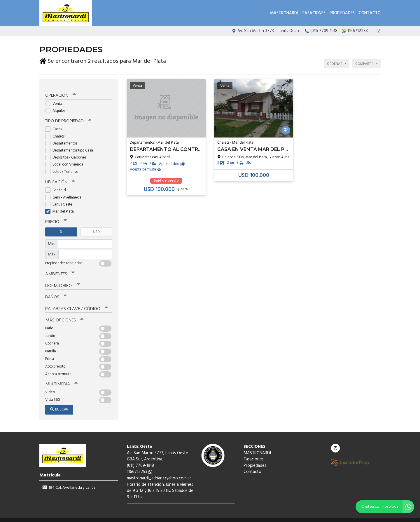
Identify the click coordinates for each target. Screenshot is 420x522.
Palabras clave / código (76, 303)
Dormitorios (63, 281)
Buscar (59, 404)
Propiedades (342, 13)
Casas (55, 125)
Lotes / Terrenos (64, 167)
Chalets (57, 132)
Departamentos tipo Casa (71, 146)
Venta (56, 99)
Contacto (370, 13)
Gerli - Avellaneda (65, 193)
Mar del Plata (61, 207)
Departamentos (63, 139)
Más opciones (64, 315)
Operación (60, 91)
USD (96, 227)
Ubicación (60, 178)
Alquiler (57, 106)
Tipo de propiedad (68, 117)
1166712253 (140, 466)
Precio (56, 217)
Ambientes (60, 269)
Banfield (57, 186)
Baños (56, 292)
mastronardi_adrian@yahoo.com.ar (159, 473)
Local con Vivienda (66, 160)
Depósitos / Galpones (68, 153)
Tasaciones (314, 13)
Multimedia (61, 378)
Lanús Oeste (61, 200)
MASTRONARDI (284, 13)
